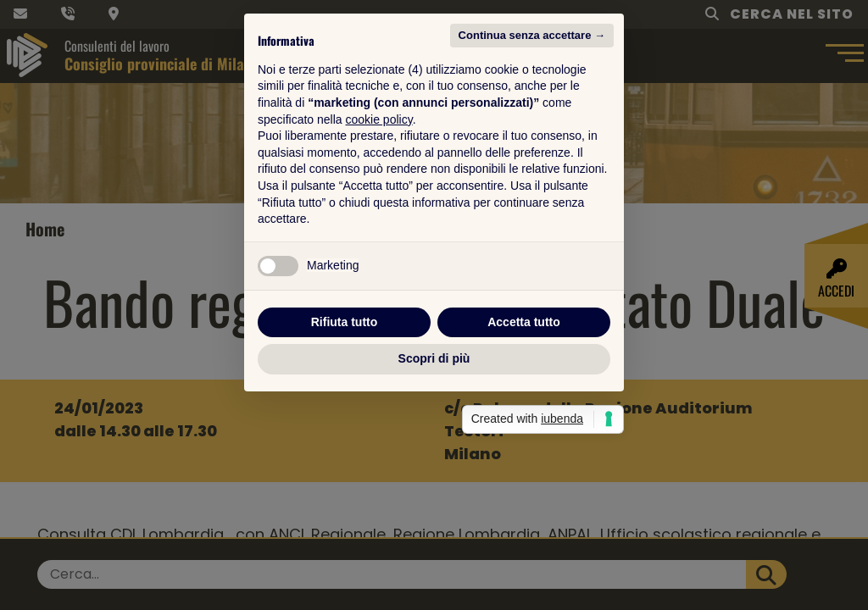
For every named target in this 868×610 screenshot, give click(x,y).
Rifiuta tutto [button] (345, 424)
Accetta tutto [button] (524, 424)
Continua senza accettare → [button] (532, 138)
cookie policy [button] (379, 222)
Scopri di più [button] (434, 461)
